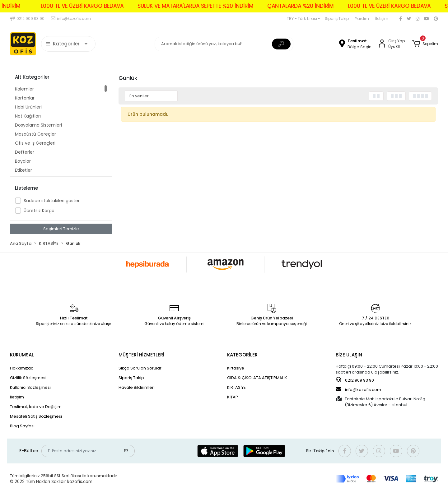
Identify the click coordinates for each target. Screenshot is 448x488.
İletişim (382, 19)
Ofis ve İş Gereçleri (35, 143)
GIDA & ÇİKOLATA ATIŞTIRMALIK (257, 378)
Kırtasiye (236, 368)
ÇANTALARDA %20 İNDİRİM (291, 6)
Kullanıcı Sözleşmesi (30, 387)
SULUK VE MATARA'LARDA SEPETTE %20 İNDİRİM (186, 6)
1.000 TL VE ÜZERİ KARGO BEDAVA (73, 6)
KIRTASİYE (236, 387)
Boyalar (23, 161)
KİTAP (233, 397)
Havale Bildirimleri (137, 387)
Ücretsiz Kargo (39, 211)
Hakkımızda (22, 368)
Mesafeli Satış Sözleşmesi (36, 416)
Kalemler (24, 89)
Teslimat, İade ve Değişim (36, 407)
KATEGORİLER (242, 355)
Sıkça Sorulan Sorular (140, 368)
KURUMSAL (22, 355)
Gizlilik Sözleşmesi (28, 378)
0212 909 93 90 (355, 380)
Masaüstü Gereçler (35, 134)
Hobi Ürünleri (28, 107)
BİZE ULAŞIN (349, 355)
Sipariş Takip (337, 19)
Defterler (25, 152)
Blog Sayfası (22, 426)
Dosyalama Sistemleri (38, 125)
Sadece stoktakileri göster (52, 201)
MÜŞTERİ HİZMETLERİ (141, 355)
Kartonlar (25, 98)
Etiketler (23, 170)
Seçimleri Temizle (61, 229)
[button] (425, 44)
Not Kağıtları (28, 116)
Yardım (362, 19)
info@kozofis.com (358, 389)
